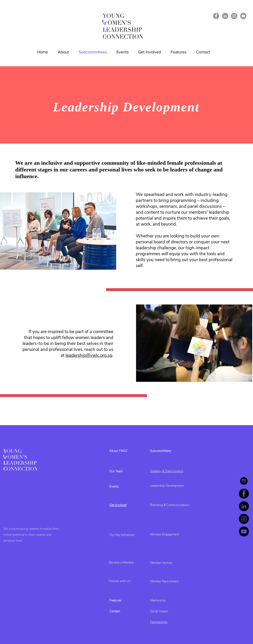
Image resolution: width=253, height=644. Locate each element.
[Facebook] (216, 16)
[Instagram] (234, 16)
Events (114, 486)
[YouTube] (243, 16)
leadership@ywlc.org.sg (89, 355)
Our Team (116, 471)
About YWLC (118, 451)
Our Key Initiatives (122, 535)
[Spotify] (244, 481)
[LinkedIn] (225, 16)
